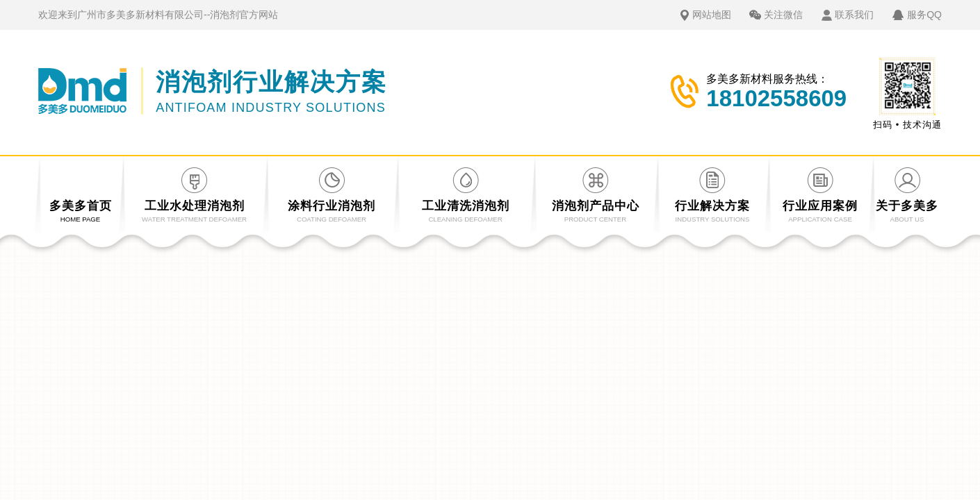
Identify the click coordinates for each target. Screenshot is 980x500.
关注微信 (783, 15)
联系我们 (854, 15)
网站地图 (712, 15)
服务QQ (924, 15)
